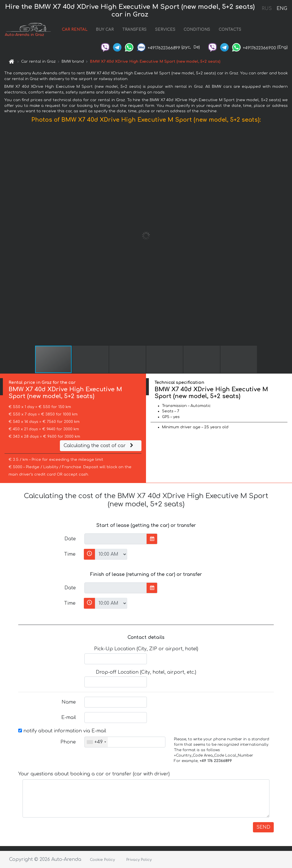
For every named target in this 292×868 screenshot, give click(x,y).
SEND (263, 827)
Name (69, 702)
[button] (287, 236)
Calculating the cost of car (99, 446)
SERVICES (165, 29)
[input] (116, 539)
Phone (68, 742)
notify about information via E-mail (62, 731)
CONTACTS (230, 29)
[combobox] (96, 742)
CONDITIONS (197, 29)
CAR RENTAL (75, 29)
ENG (282, 9)
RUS (267, 9)
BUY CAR (105, 29)
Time (70, 554)
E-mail (69, 718)
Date (70, 539)
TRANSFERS (134, 29)
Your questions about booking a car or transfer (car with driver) (94, 774)
